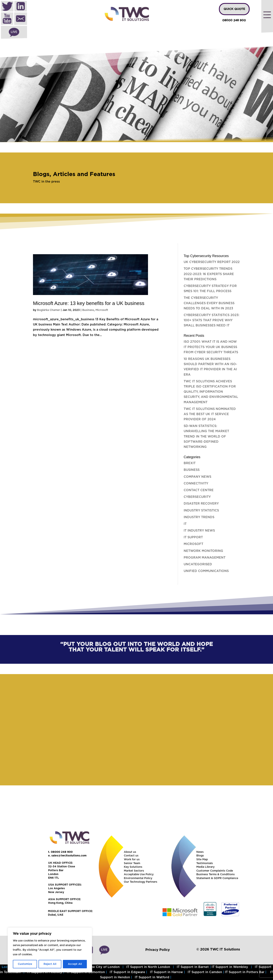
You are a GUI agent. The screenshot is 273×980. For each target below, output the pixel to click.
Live (14, 32)
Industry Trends (199, 517)
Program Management (205, 558)
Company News (197, 477)
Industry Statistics (201, 510)
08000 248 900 (234, 20)
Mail (21, 19)
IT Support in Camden (205, 972)
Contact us (131, 856)
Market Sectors (134, 871)
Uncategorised (198, 564)
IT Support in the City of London (94, 967)
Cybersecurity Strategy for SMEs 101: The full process (210, 289)
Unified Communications (206, 571)
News (200, 852)
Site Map (202, 860)
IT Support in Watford (152, 977)
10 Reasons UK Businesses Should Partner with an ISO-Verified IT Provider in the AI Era (210, 367)
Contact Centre (199, 490)
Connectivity (196, 483)
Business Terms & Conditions (215, 874)
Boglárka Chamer (49, 310)
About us (130, 852)
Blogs (200, 856)
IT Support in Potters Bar (245, 972)
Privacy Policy (158, 950)
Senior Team (132, 863)
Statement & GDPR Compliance (217, 878)
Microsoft (102, 310)
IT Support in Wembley (230, 967)
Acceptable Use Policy (139, 874)
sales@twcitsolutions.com (69, 856)
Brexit (190, 463)
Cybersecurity (197, 497)
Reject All (50, 964)
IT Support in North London (148, 967)
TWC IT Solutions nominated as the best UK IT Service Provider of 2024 (210, 414)
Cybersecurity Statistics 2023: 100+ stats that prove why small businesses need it (211, 320)
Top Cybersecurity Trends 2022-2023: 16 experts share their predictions (209, 274)
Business (88, 310)
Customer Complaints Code (215, 871)
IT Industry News (199, 531)
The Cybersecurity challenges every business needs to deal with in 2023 (209, 303)
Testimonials (205, 863)
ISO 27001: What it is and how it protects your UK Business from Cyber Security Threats (211, 347)
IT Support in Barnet (193, 967)
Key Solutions (133, 867)
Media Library (205, 867)
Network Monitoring (203, 551)
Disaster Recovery (201, 504)
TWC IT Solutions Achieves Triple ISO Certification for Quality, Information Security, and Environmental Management (211, 392)
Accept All (75, 964)
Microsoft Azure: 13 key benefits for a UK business (89, 303)
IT (185, 524)
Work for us (132, 860)
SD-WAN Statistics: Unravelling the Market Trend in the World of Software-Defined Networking (206, 436)
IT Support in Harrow (166, 972)
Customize (25, 964)
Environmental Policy (138, 878)
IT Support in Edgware (127, 972)
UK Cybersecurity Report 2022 (212, 262)
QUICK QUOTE (234, 9)
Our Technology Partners (141, 882)
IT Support (193, 537)
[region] (136, 94)
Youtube (7, 19)
